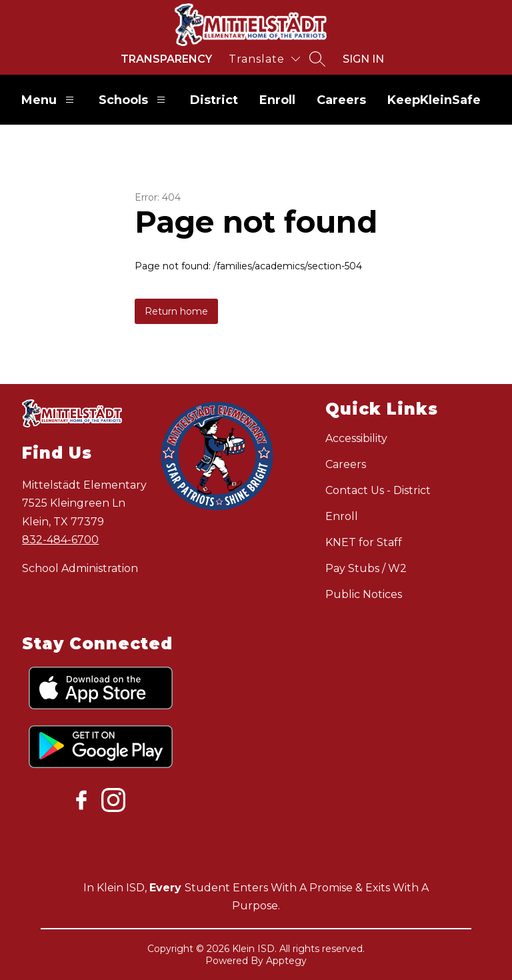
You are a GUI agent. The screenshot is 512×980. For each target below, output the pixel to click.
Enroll (277, 100)
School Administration (80, 568)
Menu (49, 100)
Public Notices (364, 594)
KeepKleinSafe (434, 100)
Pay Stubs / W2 (366, 568)
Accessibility (356, 438)
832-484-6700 (60, 540)
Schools (134, 100)
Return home (176, 311)
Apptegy (286, 961)
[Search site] (317, 59)
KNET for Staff (364, 542)
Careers (341, 100)
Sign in (363, 59)
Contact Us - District (378, 490)
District (214, 100)
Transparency (166, 59)
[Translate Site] (264, 59)
